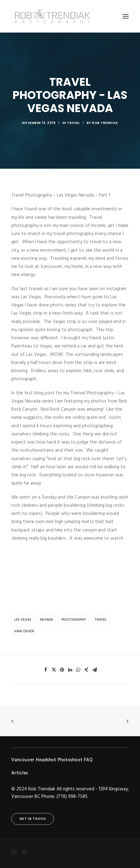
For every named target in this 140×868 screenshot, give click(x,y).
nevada (46, 620)
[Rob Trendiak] (52, 16)
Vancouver (24, 631)
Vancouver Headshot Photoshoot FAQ (52, 760)
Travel (73, 123)
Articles (20, 773)
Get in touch (33, 819)
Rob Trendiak (105, 123)
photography (74, 620)
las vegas (23, 620)
